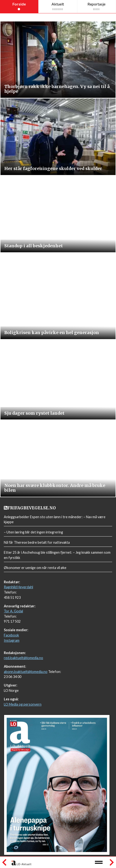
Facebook (11, 635)
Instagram (12, 640)
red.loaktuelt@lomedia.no (23, 658)
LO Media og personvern (23, 704)
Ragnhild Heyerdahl (18, 587)
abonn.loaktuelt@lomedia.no (26, 672)
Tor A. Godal (13, 611)
